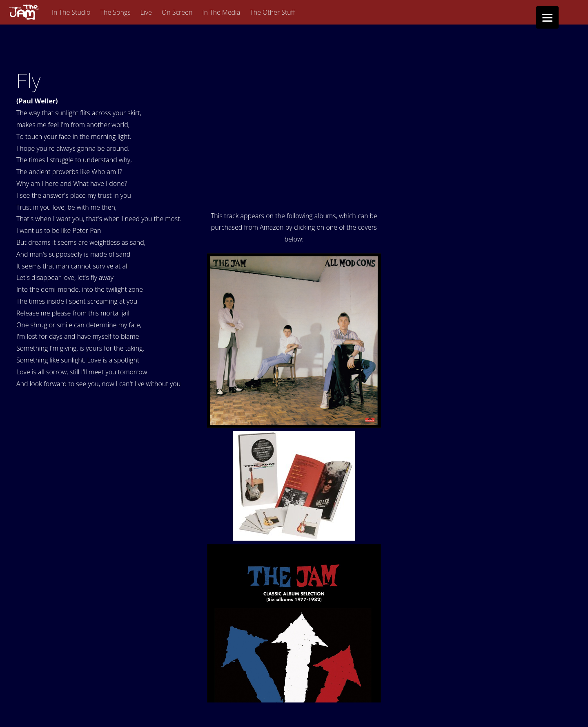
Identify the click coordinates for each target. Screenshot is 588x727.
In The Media (222, 12)
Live (146, 12)
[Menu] (547, 17)
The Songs (116, 12)
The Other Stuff (272, 12)
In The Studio (71, 12)
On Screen (177, 12)
